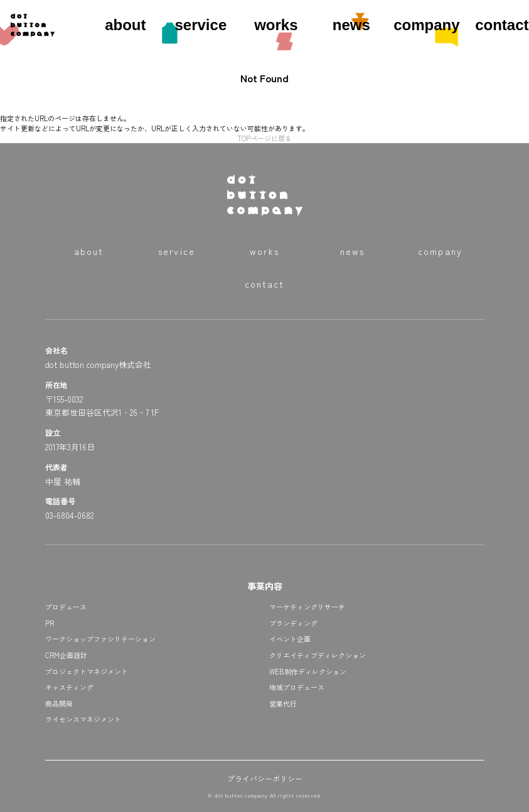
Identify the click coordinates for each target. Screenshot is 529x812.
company (426, 25)
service (200, 25)
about (125, 25)
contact (502, 25)
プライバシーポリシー (265, 778)
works (276, 25)
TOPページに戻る (264, 138)
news (351, 25)
